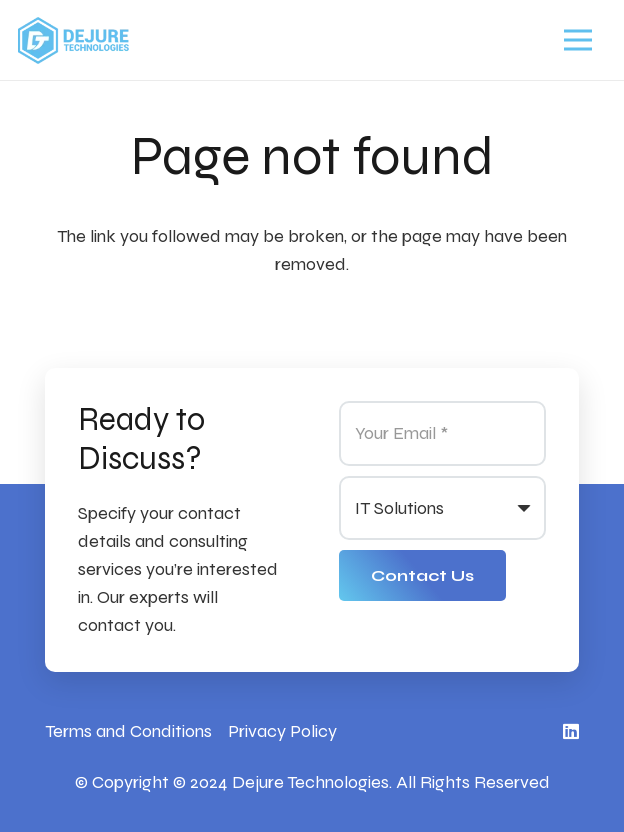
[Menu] (577, 40)
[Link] (73, 40)
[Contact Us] (422, 575)
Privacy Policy (282, 731)
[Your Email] (442, 433)
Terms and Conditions (128, 731)
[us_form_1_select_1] (442, 508)
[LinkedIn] (571, 731)
